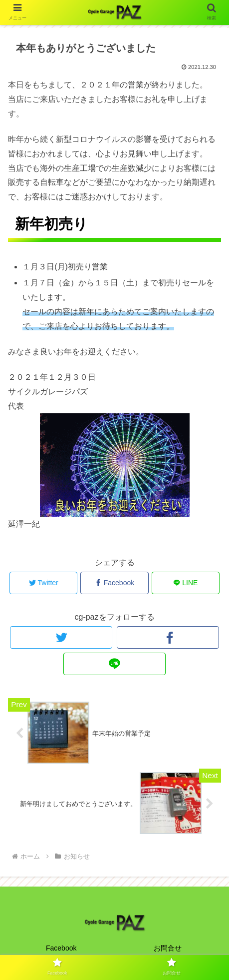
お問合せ (168, 948)
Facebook (61, 948)
